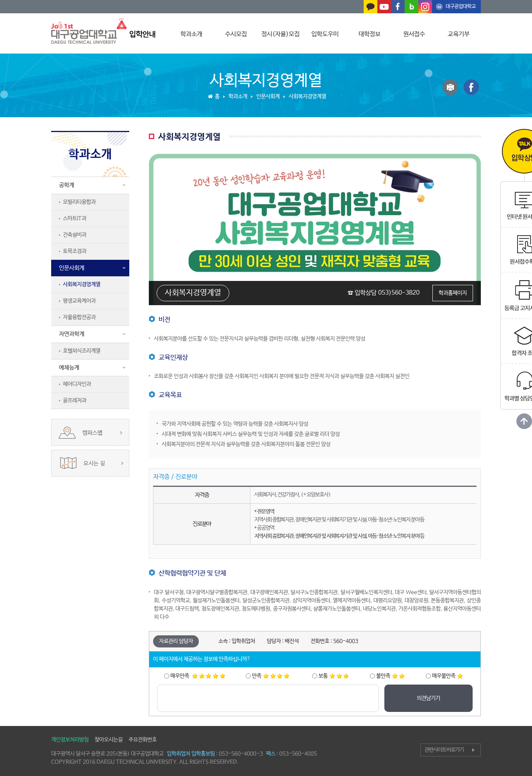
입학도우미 (325, 34)
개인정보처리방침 (70, 740)
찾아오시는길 (109, 740)
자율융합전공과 (79, 317)
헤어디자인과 (77, 384)
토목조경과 (75, 251)
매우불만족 (447, 676)
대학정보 (370, 34)
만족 (271, 676)
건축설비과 (75, 235)
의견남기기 (428, 698)
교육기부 (459, 34)
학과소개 (191, 34)
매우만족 (198, 676)
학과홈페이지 (453, 293)
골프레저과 (75, 401)
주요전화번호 (143, 740)
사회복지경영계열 (82, 284)
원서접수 (414, 34)
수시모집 (236, 34)
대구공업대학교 (461, 6)
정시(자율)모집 (280, 34)
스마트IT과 (75, 218)
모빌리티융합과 (79, 202)
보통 (334, 676)
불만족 (390, 676)
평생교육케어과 (79, 301)
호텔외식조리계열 (82, 351)
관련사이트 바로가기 (444, 750)
